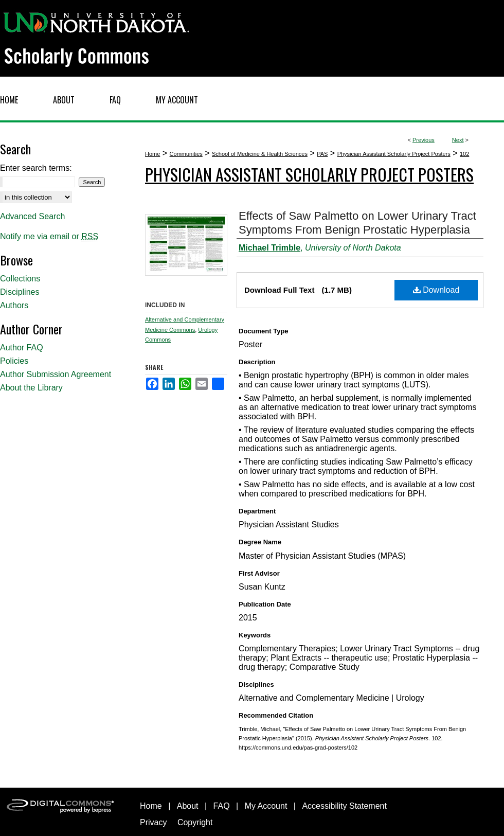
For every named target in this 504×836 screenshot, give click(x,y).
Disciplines (20, 292)
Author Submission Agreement (56, 374)
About (188, 806)
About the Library (31, 388)
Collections (20, 279)
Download (436, 290)
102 (464, 154)
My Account (266, 806)
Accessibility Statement (344, 806)
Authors (14, 305)
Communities (186, 154)
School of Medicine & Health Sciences (260, 154)
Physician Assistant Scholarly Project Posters (394, 154)
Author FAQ (22, 348)
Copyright (195, 822)
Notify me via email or (49, 237)
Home (152, 154)
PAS (322, 154)
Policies (14, 361)
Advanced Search (32, 216)
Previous (424, 140)
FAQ (222, 806)
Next (458, 140)
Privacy (153, 822)
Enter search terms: (36, 168)
